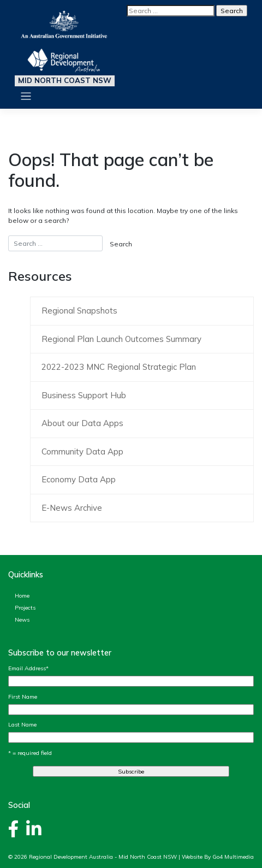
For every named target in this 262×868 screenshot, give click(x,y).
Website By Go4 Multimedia (218, 857)
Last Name (22, 724)
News (22, 619)
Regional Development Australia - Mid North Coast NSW (103, 857)
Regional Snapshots (79, 311)
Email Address (28, 668)
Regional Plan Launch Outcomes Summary (121, 339)
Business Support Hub (84, 395)
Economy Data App (79, 479)
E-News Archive (72, 508)
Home (22, 595)
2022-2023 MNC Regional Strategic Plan (119, 367)
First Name (23, 696)
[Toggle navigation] (26, 96)
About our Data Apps (82, 423)
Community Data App (82, 451)
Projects (25, 607)
